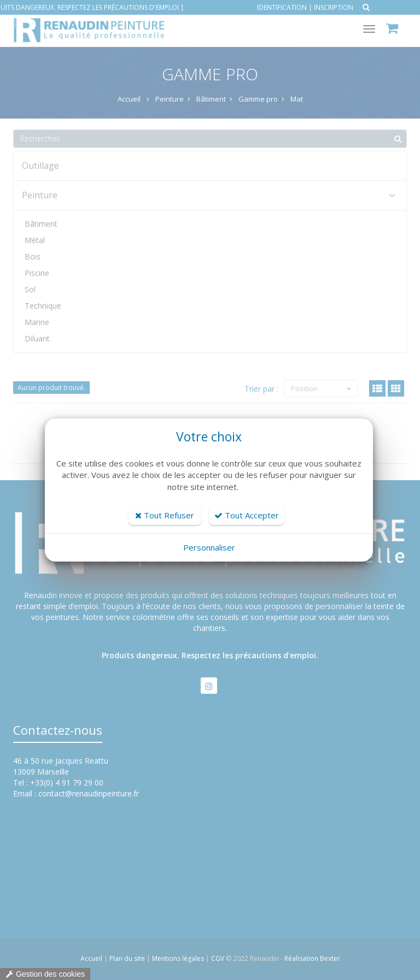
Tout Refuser (165, 515)
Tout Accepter (247, 515)
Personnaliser (209, 547)
